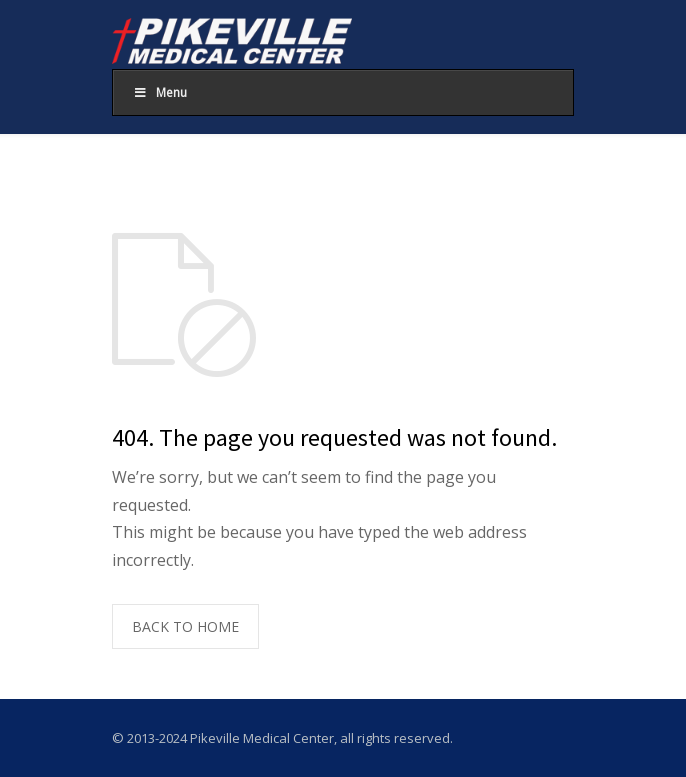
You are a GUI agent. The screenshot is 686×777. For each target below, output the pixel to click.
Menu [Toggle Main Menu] (160, 92)
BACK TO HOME (185, 626)
